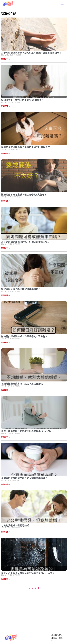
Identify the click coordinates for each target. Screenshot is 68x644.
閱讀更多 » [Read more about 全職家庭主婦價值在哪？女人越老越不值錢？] (6, 484)
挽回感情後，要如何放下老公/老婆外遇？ (23, 100)
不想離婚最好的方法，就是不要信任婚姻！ (23, 384)
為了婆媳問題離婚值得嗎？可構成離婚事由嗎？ (26, 242)
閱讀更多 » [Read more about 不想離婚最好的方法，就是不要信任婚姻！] (6, 390)
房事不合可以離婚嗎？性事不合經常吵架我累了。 (27, 147)
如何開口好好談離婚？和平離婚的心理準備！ (24, 336)
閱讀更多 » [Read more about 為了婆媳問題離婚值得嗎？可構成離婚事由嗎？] (6, 248)
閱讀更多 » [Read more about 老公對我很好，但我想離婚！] (6, 532)
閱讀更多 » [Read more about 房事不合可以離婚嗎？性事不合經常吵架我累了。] (6, 153)
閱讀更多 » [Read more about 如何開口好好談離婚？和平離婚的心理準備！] (6, 342)
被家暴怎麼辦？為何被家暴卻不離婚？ (21, 289)
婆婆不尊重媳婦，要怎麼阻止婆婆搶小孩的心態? (26, 431)
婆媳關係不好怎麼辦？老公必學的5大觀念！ (24, 194)
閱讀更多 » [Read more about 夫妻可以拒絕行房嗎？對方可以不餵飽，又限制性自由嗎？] (6, 59)
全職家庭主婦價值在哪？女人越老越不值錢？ (24, 478)
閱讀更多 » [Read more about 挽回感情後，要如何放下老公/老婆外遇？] (6, 106)
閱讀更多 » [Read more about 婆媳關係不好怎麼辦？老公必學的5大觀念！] (6, 201)
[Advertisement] (34, 577)
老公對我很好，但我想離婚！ (16, 525)
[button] (62, 4)
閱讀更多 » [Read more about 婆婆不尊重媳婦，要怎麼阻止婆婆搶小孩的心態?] (6, 437)
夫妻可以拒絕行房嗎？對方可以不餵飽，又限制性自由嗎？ (31, 53)
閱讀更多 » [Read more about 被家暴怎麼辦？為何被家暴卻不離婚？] (6, 295)
